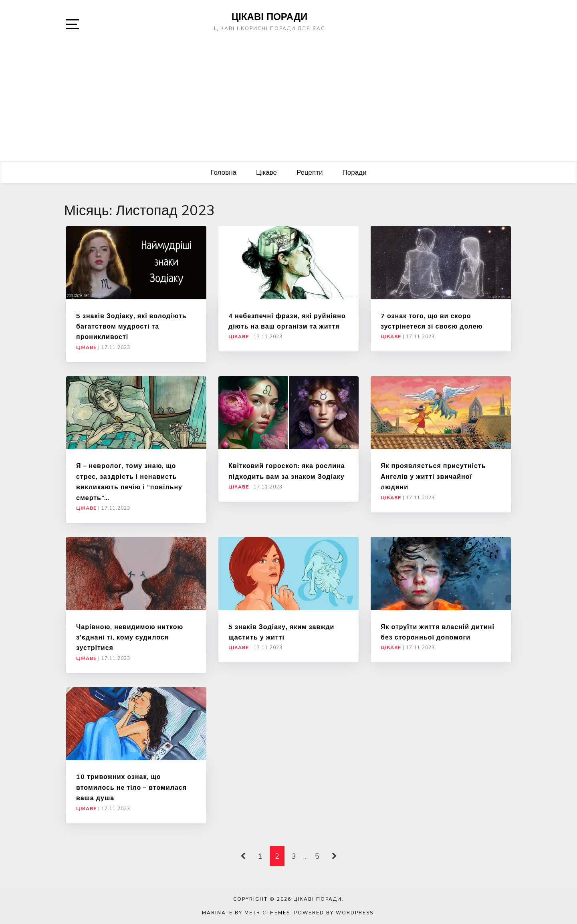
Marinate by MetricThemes (246, 913)
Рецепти (310, 172)
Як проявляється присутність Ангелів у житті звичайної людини (433, 476)
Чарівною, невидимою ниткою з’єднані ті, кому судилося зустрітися (130, 637)
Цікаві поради (270, 16)
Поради (355, 172)
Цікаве (266, 172)
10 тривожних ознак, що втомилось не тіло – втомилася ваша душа (131, 787)
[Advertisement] (288, 101)
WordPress (355, 913)
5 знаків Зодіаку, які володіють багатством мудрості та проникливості (131, 326)
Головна (223, 172)
